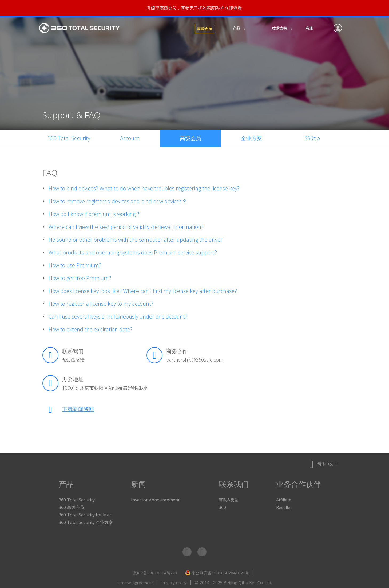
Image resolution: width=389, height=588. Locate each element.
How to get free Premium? (80, 277)
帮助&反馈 (73, 358)
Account (130, 137)
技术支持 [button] (280, 28)
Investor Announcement (155, 499)
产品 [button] (237, 28)
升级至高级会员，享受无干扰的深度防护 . (195, 8)
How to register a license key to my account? (101, 303)
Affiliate (284, 499)
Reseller (284, 506)
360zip (312, 137)
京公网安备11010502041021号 (217, 571)
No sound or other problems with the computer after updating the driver (136, 238)
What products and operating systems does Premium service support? (133, 251)
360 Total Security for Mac (85, 513)
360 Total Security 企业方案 (86, 521)
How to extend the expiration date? (91, 328)
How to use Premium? (75, 264)
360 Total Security (82, 29)
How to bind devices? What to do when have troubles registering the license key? (144, 187)
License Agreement (135, 581)
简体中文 (324, 462)
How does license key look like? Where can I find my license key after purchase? (143, 290)
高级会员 (204, 28)
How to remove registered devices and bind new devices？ (118, 200)
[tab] (195, 187)
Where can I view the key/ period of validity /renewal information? (126, 226)
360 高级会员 (71, 506)
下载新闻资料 (78, 408)
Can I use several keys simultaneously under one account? (118, 315)
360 (222, 506)
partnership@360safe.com (195, 358)
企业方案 (251, 137)
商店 (309, 28)
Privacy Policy (174, 581)
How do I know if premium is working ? (94, 213)
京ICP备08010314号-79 (155, 571)
